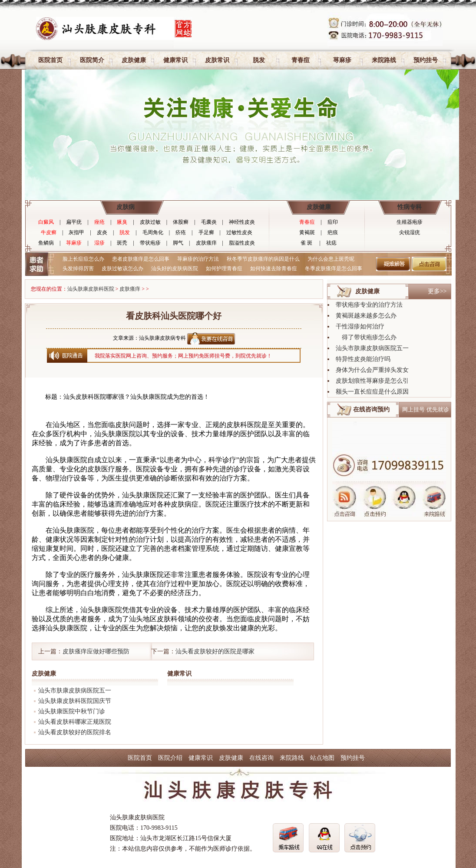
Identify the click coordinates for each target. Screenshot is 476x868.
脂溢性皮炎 (242, 243)
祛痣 (331, 243)
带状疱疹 (150, 243)
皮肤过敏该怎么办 (122, 268)
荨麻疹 (342, 60)
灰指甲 (76, 232)
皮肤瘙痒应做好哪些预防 (96, 651)
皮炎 (102, 232)
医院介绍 (170, 758)
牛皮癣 (49, 232)
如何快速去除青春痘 (274, 268)
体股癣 (181, 222)
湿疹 (99, 243)
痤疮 (99, 222)
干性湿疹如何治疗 (360, 326)
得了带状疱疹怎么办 (366, 337)
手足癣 (206, 232)
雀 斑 (306, 243)
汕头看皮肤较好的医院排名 (75, 732)
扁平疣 (74, 222)
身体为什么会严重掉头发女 (372, 370)
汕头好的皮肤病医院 (175, 268)
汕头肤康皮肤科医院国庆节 (75, 701)
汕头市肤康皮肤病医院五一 (75, 691)
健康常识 (175, 60)
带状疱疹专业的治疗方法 (369, 305)
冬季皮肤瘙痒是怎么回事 (334, 268)
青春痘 (301, 60)
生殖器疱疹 (410, 222)
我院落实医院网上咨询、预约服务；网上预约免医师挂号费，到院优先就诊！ (183, 356)
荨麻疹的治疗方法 (198, 259)
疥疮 (181, 232)
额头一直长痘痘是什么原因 (372, 392)
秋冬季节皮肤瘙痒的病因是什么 (263, 259)
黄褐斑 (307, 232)
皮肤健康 (134, 60)
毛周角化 (153, 232)
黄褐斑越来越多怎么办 (366, 316)
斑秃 (122, 243)
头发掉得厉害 (78, 268)
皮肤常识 (217, 60)
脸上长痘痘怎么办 (83, 259)
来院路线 (384, 60)
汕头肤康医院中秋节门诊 (72, 711)
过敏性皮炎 (239, 232)
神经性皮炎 (242, 222)
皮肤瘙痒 (206, 243)
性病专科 (410, 207)
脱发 (259, 60)
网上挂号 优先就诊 (425, 409)
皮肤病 (126, 207)
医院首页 (50, 60)
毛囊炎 (209, 222)
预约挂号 (426, 60)
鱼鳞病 (46, 243)
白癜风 (46, 222)
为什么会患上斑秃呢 (331, 259)
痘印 (333, 222)
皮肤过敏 (150, 222)
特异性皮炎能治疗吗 (363, 359)
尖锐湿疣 (410, 232)
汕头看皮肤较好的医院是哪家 (215, 651)
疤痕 (333, 232)
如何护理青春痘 (224, 268)
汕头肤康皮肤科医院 (91, 289)
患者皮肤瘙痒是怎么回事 (141, 259)
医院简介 (92, 60)
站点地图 (322, 758)
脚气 (178, 243)
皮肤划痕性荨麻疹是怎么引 (372, 381)
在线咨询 (261, 758)
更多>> (437, 291)
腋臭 (122, 222)
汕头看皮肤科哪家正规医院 (75, 722)
